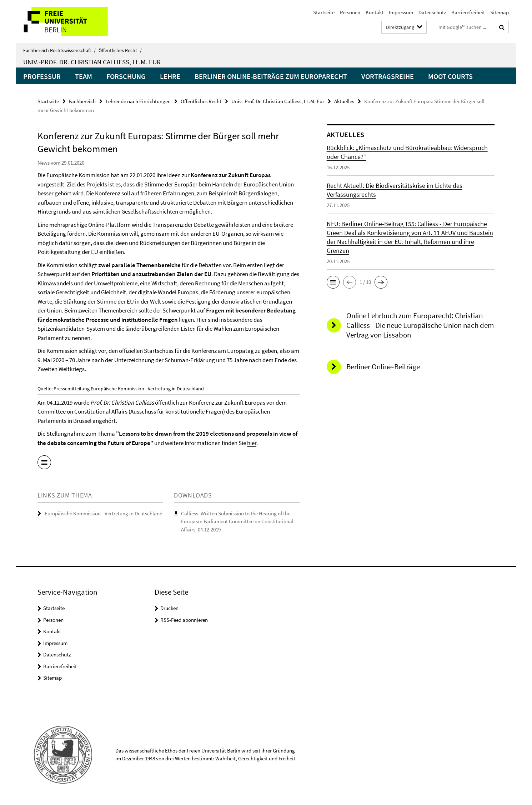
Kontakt (375, 12)
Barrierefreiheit (468, 12)
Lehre (170, 76)
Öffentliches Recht (120, 50)
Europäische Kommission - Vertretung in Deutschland (104, 513)
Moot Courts (450, 76)
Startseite (324, 12)
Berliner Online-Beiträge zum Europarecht (271, 76)
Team (84, 76)
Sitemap (500, 12)
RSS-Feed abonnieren (184, 620)
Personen (350, 12)
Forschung (126, 76)
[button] (333, 282)
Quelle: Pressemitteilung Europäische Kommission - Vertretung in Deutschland (121, 389)
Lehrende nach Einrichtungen (138, 101)
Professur (42, 76)
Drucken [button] (169, 608)
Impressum (401, 12)
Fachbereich (82, 101)
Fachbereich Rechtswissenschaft (59, 50)
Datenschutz (432, 12)
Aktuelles (344, 101)
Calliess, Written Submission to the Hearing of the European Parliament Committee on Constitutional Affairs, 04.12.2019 (237, 521)
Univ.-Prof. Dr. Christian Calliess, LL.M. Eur (92, 62)
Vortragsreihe (388, 76)
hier (252, 443)
